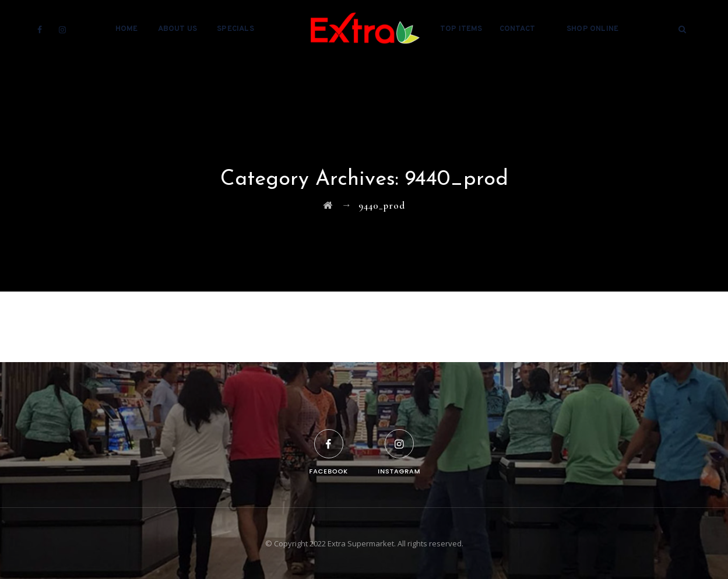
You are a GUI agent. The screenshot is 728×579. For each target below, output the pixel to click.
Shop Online (592, 29)
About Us (178, 29)
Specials (235, 29)
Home (127, 29)
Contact (517, 29)
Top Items (461, 29)
